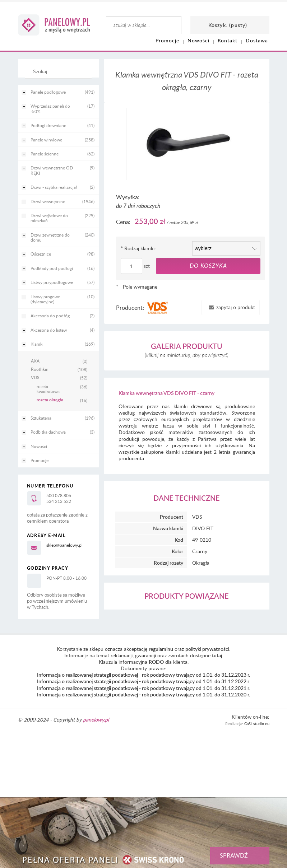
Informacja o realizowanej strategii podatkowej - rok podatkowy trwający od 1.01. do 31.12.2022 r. (143, 681)
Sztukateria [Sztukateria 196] (41, 418)
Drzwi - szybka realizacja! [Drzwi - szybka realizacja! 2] (54, 187)
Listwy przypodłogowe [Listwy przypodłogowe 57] (52, 282)
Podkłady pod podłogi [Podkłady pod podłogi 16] (52, 268)
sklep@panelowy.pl (64, 545)
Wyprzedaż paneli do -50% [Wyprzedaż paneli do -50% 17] (50, 108)
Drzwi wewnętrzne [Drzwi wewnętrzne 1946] (48, 201)
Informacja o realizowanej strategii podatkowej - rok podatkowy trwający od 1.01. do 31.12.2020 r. (143, 694)
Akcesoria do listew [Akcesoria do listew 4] (49, 330)
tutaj (217, 655)
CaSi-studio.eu (257, 724)
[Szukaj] (57, 74)
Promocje (40, 460)
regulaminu (161, 649)
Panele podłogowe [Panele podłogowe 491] (48, 92)
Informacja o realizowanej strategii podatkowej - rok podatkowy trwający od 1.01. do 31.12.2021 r (143, 688)
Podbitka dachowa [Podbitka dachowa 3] (48, 432)
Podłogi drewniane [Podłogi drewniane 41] (48, 125)
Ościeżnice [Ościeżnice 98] (41, 254)
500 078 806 (59, 495)
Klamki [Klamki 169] (37, 344)
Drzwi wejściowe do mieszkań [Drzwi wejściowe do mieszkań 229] (49, 218)
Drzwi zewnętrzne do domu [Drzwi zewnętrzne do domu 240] (50, 237)
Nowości (39, 446)
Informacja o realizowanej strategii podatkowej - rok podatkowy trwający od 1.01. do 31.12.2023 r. (143, 675)
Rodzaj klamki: (138, 248)
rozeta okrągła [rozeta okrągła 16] (50, 400)
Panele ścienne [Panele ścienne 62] (45, 154)
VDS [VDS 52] (35, 377)
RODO (156, 662)
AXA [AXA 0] (35, 361)
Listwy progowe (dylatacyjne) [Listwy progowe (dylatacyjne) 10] (45, 299)
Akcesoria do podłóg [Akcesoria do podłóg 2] (50, 316)
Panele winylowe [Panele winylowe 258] (46, 140)
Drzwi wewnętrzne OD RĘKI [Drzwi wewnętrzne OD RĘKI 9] (52, 170)
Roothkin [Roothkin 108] (40, 369)
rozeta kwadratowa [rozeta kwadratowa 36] (48, 389)
